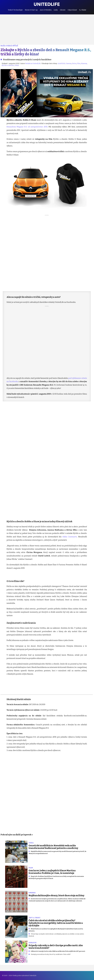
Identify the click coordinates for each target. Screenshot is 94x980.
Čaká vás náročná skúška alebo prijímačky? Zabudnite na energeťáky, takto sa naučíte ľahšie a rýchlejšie (56, 923)
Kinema (84, 64)
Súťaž (17, 65)
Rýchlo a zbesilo (8, 65)
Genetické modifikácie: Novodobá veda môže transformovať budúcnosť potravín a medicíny (53, 847)
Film (79, 64)
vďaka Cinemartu (70, 537)
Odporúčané (72, 10)
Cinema (68, 64)
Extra (74, 64)
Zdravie (63, 10)
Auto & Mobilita (46, 10)
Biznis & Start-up (31, 10)
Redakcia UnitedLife (33, 64)
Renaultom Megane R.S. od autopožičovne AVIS (27, 127)
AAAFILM (61, 64)
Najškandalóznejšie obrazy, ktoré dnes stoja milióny (56, 896)
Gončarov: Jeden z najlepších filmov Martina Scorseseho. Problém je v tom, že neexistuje (52, 872)
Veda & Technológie (15, 10)
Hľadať (84, 10)
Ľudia (56, 10)
